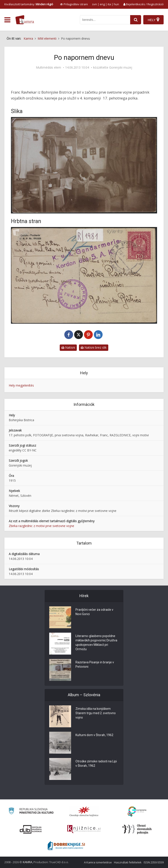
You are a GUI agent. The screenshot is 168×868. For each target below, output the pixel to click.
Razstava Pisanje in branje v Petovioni (95, 664)
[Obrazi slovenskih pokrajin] (137, 829)
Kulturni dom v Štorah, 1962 (94, 735)
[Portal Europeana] (137, 812)
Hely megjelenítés (21, 385)
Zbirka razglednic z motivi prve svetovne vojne (41, 526)
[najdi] (136, 20)
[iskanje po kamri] (105, 20)
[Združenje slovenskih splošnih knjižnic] (84, 829)
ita (109, 4)
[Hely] (153, 20)
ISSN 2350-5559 (154, 862)
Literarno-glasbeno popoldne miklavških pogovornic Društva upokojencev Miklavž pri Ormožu (96, 643)
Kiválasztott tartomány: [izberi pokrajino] (29, 4)
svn (94, 4)
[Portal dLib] (31, 829)
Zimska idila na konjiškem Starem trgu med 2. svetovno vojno (96, 713)
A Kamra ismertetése (98, 862)
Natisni (68, 347)
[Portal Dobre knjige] (66, 846)
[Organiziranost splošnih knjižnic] (84, 811)
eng (102, 4)
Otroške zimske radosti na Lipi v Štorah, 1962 (96, 763)
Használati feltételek (128, 862)
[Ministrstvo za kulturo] (31, 812)
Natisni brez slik (94, 347)
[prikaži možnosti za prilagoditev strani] (74, 4)
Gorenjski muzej (121, 67)
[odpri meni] (7, 20)
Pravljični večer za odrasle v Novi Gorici (94, 612)
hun (116, 4)
